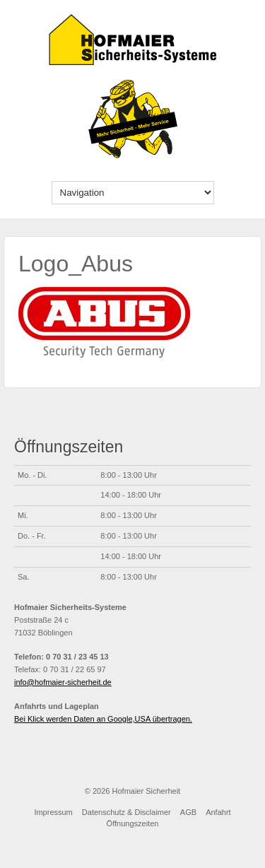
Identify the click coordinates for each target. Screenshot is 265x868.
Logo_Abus (76, 264)
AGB (188, 812)
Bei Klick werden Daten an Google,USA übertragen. (103, 719)
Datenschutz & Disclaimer (126, 812)
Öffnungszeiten (133, 823)
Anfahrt (218, 812)
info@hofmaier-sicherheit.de (63, 682)
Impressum (53, 812)
